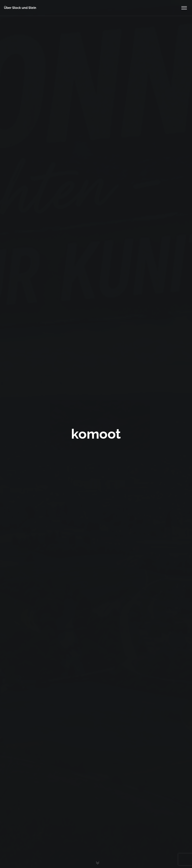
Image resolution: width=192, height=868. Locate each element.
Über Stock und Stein (20, 8)
